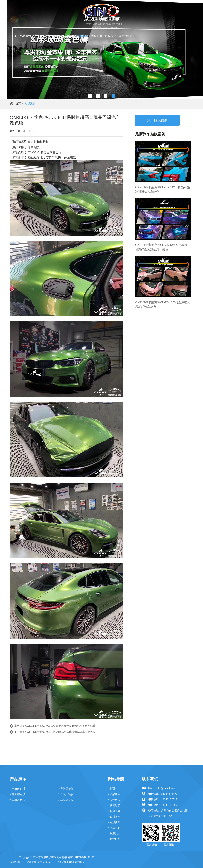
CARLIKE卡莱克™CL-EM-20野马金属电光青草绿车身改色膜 (61, 732)
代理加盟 (96, 36)
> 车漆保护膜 (66, 789)
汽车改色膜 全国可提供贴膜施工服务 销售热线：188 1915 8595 (104, 26)
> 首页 (111, 789)
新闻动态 (54, 36)
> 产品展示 (114, 794)
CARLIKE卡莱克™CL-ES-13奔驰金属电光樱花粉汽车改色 (163, 305)
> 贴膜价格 (114, 822)
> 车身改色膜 (17, 789)
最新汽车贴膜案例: (151, 134)
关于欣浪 (39, 36)
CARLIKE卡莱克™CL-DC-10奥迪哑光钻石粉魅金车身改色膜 (60, 726)
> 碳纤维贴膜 (17, 794)
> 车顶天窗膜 (66, 794)
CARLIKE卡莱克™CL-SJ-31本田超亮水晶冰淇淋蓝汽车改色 (162, 190)
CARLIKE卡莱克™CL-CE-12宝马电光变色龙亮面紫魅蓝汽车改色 (162, 247)
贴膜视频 (68, 36)
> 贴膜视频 (114, 811)
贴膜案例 (82, 36)
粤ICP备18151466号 (86, 857)
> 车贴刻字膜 (66, 800)
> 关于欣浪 (114, 800)
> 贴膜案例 (114, 817)
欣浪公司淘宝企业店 (38, 862)
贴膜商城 (111, 36)
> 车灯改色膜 (17, 800)
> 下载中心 (114, 828)
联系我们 (125, 36)
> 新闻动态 (114, 806)
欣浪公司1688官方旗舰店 (71, 862)
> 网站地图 (114, 839)
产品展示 (25, 36)
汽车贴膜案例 (157, 120)
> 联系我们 (114, 834)
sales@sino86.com (166, 788)
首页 (14, 36)
